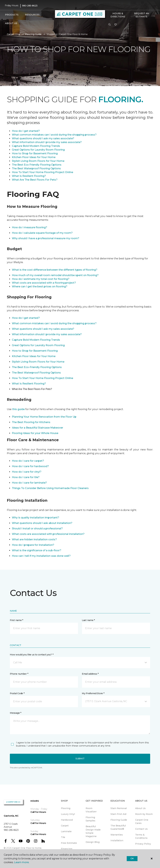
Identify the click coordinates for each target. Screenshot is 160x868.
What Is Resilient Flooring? (29, 176)
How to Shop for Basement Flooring (35, 153)
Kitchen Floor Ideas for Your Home (34, 157)
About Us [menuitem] (140, 808)
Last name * (88, 620)
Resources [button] (32, 15)
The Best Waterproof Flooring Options (36, 168)
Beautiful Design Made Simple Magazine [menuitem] (93, 831)
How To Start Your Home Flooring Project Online (42, 172)
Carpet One (13, 34)
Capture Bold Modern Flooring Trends (36, 146)
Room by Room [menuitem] (144, 814)
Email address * (90, 674)
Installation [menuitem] (117, 840)
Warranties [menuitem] (117, 835)
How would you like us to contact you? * (32, 655)
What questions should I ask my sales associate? (43, 138)
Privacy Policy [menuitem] (143, 844)
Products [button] (12, 15)
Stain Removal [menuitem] (119, 808)
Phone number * (19, 674)
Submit (80, 759)
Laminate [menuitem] (66, 831)
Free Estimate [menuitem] (69, 843)
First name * (16, 620)
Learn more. (22, 862)
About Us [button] (11, 23)
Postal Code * (17, 693)
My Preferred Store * (93, 693)
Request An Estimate (142, 15)
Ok (132, 858)
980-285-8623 (30, 6)
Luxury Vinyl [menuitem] (68, 814)
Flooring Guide (33, 34)
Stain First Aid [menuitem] (118, 814)
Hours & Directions (118, 15)
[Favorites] (115, 25)
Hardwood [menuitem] (67, 820)
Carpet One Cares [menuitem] (142, 821)
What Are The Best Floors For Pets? (35, 180)
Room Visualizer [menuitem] (91, 810)
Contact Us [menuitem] (141, 829)
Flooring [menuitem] (66, 808)
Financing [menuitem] (67, 849)
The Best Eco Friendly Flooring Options (37, 165)
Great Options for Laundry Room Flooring (38, 150)
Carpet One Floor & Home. (27, 848)
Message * (15, 713)
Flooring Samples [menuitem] (90, 819)
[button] (110, 25)
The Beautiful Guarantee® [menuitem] (118, 827)
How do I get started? (26, 131)
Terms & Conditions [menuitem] (141, 836)
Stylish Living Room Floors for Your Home (38, 161)
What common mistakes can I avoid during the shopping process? (54, 135)
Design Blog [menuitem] (93, 842)
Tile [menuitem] (63, 837)
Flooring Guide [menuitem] (119, 820)
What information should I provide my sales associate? (47, 142)
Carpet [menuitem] (65, 826)
